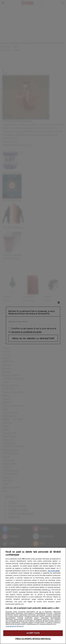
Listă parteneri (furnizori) (15, 626)
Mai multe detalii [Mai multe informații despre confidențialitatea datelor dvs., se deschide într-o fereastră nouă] (54, 571)
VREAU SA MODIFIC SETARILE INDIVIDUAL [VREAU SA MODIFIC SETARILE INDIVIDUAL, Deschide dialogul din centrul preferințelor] (33, 639)
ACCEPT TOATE (33, 633)
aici (49, 590)
